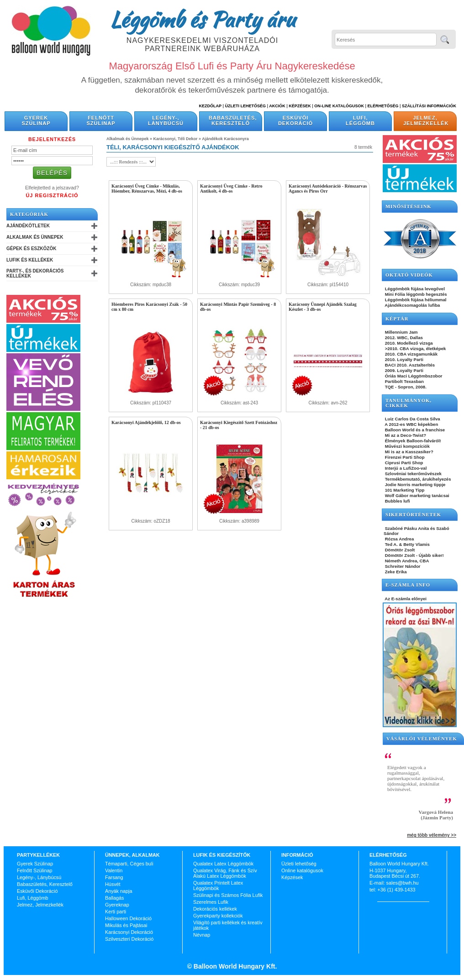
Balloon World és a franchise (414, 430)
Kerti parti (116, 912)
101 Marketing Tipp (404, 490)
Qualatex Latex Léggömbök (223, 864)
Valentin (114, 870)
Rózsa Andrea (399, 539)
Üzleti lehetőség (299, 864)
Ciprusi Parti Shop (403, 463)
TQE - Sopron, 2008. (405, 387)
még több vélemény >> (432, 835)
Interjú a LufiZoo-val (405, 468)
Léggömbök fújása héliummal (415, 300)
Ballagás (114, 898)
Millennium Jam (401, 332)
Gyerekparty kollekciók (218, 916)
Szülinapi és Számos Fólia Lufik (228, 895)
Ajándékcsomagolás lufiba (412, 305)
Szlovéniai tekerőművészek (413, 474)
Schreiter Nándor (402, 566)
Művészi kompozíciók (407, 446)
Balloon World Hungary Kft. (234, 966)
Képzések (300, 106)
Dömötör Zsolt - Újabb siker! (414, 555)
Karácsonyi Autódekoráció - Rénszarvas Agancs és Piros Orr (328, 189)
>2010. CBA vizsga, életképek (415, 349)
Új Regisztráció (52, 195)
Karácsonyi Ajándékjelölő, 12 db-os (146, 422)
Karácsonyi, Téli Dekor (176, 139)
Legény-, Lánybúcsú (166, 121)
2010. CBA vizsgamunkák (411, 354)
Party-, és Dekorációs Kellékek (35, 273)
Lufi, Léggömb (360, 121)
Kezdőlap (210, 106)
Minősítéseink (409, 207)
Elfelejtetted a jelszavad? (52, 188)
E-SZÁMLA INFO (408, 585)
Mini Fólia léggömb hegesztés (415, 294)
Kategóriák (29, 214)
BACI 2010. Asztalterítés (409, 365)
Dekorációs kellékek (215, 909)
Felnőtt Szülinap (101, 121)
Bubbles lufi (397, 501)
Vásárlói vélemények (422, 739)
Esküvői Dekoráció (295, 121)
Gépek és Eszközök (31, 249)
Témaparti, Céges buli (129, 864)
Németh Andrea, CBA (406, 561)
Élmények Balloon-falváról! (412, 441)
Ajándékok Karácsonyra (225, 139)
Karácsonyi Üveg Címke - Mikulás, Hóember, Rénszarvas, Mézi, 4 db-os (147, 189)
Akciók (277, 106)
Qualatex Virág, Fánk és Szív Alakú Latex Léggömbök (225, 873)
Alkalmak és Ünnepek (35, 237)
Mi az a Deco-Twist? (405, 435)
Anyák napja (119, 891)
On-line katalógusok (339, 106)
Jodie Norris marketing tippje (414, 485)
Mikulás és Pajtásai (126, 925)
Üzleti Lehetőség (245, 106)
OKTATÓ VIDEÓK (409, 275)
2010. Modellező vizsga (408, 343)
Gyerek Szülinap (36, 121)
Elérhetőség (383, 106)
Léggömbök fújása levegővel (414, 289)
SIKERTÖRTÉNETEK (413, 515)
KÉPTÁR (397, 319)
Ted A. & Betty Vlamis (407, 544)
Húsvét (113, 884)
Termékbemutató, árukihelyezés (417, 479)
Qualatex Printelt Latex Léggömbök (218, 886)
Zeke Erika (395, 572)
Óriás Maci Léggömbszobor (413, 376)
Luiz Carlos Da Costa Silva (412, 419)
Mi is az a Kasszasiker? (409, 452)
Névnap (202, 935)
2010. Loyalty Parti (403, 359)
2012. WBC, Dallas (403, 338)
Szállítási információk (429, 106)
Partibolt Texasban (404, 381)
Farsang (114, 877)
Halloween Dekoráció (128, 918)
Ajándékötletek (28, 226)
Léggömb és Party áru (202, 19)
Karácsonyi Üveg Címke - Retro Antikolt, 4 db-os (231, 189)
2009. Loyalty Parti (403, 370)
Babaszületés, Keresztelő (233, 121)
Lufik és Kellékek (30, 260)
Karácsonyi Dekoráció (129, 932)
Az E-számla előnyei (405, 599)
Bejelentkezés (52, 139)
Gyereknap (117, 905)
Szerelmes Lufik (211, 902)
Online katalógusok (302, 870)
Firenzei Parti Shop (404, 457)
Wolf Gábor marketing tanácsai (417, 495)
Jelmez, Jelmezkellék (426, 121)
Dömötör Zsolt (399, 550)
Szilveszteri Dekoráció (129, 939)
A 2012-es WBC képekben (411, 424)
